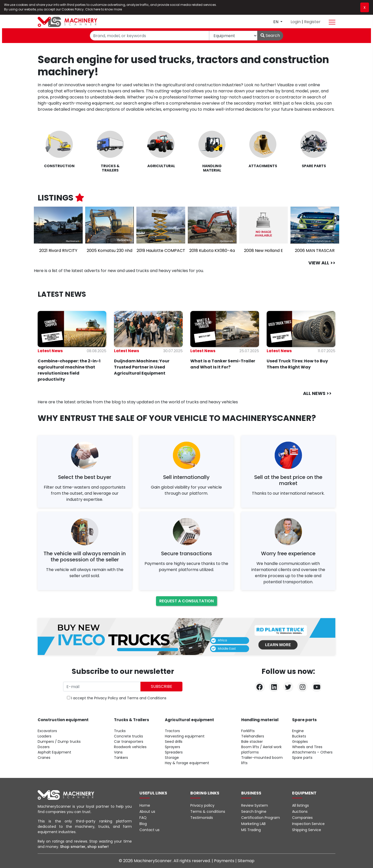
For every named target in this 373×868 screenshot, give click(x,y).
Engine (298, 731)
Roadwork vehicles (130, 747)
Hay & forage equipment (187, 763)
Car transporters (129, 742)
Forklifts (248, 731)
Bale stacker (252, 742)
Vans (118, 752)
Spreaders (174, 752)
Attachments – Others (312, 752)
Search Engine (254, 812)
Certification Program (261, 818)
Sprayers (173, 747)
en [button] (276, 22)
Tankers (121, 758)
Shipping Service (307, 830)
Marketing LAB (253, 824)
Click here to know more (104, 9)
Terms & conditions (208, 812)
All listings (300, 805)
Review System (255, 805)
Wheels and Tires (307, 747)
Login (296, 22)
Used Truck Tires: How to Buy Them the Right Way (297, 364)
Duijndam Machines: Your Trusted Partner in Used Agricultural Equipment (142, 367)
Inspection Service (308, 824)
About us (147, 812)
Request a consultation (186, 601)
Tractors (172, 731)
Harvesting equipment (185, 736)
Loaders (45, 736)
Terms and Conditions (147, 698)
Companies (302, 818)
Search (270, 35)
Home (145, 805)
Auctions (300, 812)
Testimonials (202, 818)
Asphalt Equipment (54, 752)
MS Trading (251, 830)
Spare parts (302, 758)
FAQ (143, 818)
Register (312, 22)
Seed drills (174, 742)
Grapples (300, 742)
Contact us (149, 830)
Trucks (120, 731)
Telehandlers (253, 736)
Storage (172, 758)
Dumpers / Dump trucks (59, 742)
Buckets (299, 736)
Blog (143, 824)
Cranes (44, 758)
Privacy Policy (106, 698)
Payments (225, 861)
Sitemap (246, 861)
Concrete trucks (128, 736)
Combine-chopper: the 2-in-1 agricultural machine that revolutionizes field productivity (69, 370)
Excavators (47, 731)
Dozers (44, 747)
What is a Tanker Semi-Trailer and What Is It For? (223, 364)
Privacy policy (202, 805)
